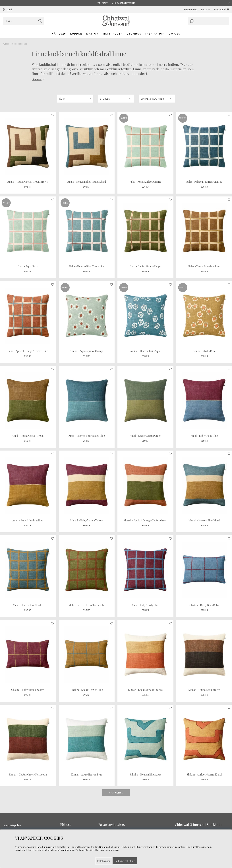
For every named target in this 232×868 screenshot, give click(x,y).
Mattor (92, 34)
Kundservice (190, 10)
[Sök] (24, 21)
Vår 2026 (59, 34)
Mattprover (113, 34)
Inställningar (104, 861)
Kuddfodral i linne (19, 44)
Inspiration (155, 34)
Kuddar (76, 34)
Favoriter (222, 10)
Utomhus (134, 34)
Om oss (174, 34)
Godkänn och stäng (125, 861)
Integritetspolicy (12, 825)
